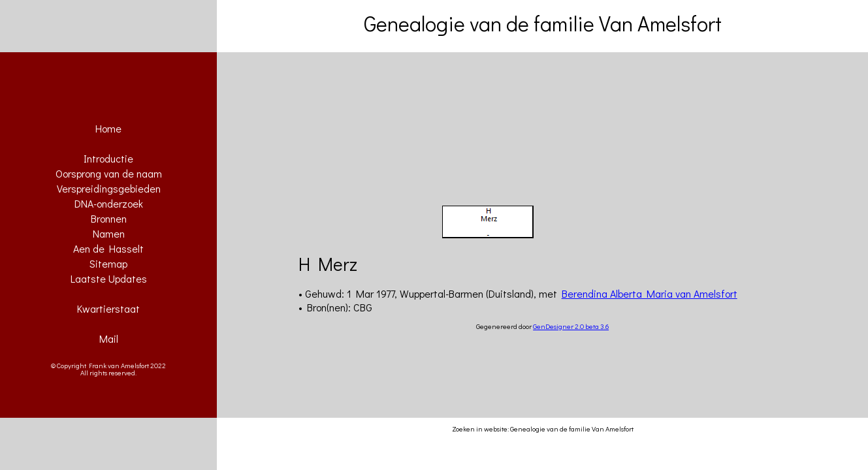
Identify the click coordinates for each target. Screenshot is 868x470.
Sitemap (108, 263)
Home (108, 128)
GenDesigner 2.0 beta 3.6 (571, 326)
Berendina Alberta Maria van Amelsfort (650, 293)
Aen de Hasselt (108, 248)
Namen (109, 233)
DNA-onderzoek (109, 203)
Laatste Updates (109, 278)
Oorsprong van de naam (109, 173)
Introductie (108, 158)
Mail (109, 338)
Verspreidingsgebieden (109, 188)
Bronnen (109, 218)
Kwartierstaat (108, 308)
